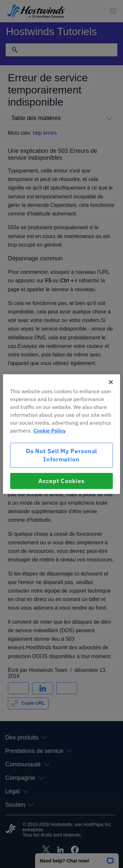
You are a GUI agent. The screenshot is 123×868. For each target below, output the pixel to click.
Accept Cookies (61, 481)
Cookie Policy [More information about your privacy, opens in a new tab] (50, 431)
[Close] (111, 382)
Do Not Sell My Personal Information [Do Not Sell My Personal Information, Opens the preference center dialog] (62, 455)
